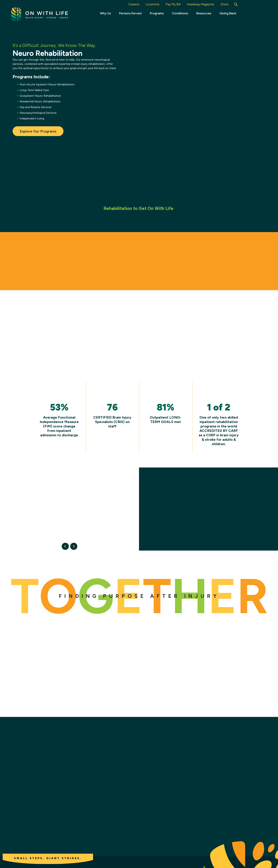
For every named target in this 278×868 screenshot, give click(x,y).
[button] (236, 4)
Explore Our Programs (38, 131)
